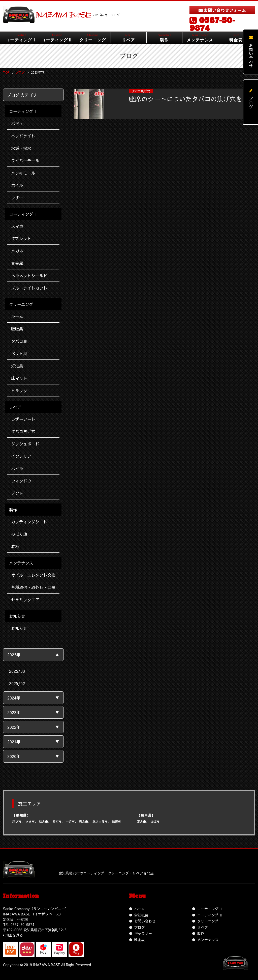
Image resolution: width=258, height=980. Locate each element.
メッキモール (23, 173)
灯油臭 (17, 366)
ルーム (17, 316)
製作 (201, 933)
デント (17, 493)
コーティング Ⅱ (210, 915)
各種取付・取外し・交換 (33, 587)
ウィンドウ (21, 481)
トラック (19, 390)
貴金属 (17, 263)
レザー (17, 198)
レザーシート (23, 419)
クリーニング (208, 921)
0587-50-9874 (212, 24)
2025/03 (17, 671)
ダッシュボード (25, 444)
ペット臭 (19, 353)
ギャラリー (143, 933)
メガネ (17, 251)
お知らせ (19, 628)
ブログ (140, 927)
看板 (15, 546)
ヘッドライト (23, 136)
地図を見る (14, 935)
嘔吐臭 (17, 329)
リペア (203, 927)
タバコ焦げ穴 (23, 431)
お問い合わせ (145, 921)
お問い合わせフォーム (225, 10)
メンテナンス (208, 940)
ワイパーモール (25, 160)
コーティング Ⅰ (210, 909)
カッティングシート (29, 522)
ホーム (140, 909)
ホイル (17, 185)
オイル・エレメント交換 (33, 575)
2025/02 (17, 683)
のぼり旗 (19, 534)
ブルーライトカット (29, 288)
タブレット (21, 238)
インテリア (21, 456)
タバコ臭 (19, 341)
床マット (19, 378)
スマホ (17, 226)
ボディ (17, 123)
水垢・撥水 (21, 148)
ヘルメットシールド (29, 275)
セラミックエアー (27, 600)
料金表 (140, 940)
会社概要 (141, 915)
